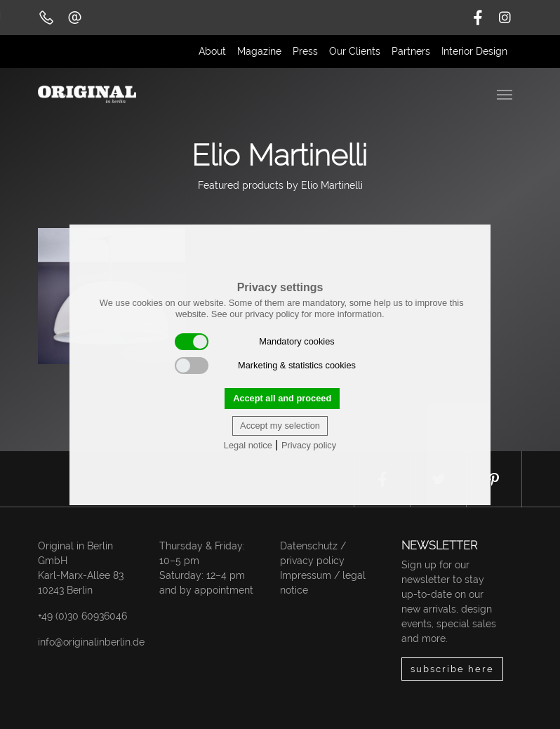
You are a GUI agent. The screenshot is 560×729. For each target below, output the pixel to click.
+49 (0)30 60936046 (82, 616)
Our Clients (355, 51)
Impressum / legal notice (323, 583)
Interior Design (474, 51)
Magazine (259, 51)
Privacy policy (309, 445)
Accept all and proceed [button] (282, 398)
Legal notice (248, 445)
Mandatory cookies (255, 342)
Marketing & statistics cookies (265, 366)
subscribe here (452, 669)
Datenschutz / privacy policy (313, 553)
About (212, 51)
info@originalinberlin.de (91, 642)
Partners (411, 51)
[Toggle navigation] (506, 93)
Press (305, 51)
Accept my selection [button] (280, 426)
